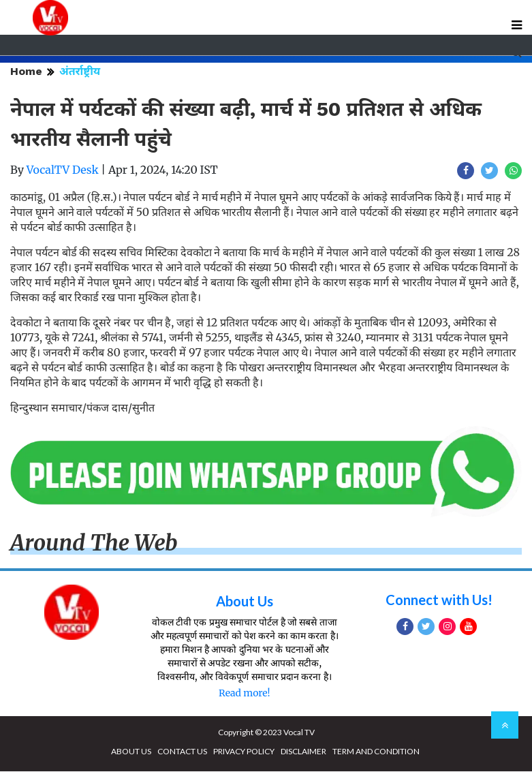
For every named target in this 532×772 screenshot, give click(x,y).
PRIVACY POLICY (244, 752)
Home (26, 71)
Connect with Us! (439, 600)
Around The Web (94, 543)
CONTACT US (182, 752)
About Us (245, 602)
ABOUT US (131, 752)
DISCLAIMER (303, 752)
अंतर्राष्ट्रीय (80, 71)
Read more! (244, 694)
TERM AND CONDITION (376, 752)
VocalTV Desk (63, 170)
